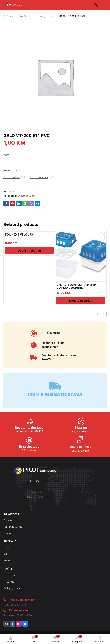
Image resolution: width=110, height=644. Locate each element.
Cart (34, 639)
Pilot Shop (24, 16)
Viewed (99, 640)
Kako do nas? (34, 504)
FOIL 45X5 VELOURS (19, 234)
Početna (8, 16)
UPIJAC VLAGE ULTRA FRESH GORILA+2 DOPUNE (76, 286)
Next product (104, 314)
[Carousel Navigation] (100, 225)
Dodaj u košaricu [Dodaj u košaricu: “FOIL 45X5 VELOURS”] (29, 251)
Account (11, 640)
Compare (77, 639)
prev (97, 225)
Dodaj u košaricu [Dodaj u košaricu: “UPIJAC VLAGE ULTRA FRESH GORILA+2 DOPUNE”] (81, 301)
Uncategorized (44, 16)
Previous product (97, 314)
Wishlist (55, 639)
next (104, 225)
